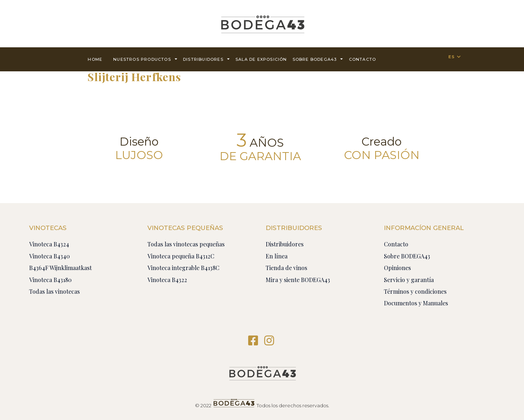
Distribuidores (207, 59)
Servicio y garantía (409, 280)
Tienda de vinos (286, 268)
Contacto (396, 244)
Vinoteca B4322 (167, 280)
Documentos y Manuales (416, 303)
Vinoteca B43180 (50, 280)
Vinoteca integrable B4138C (183, 268)
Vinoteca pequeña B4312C (181, 256)
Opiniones (397, 268)
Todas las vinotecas (54, 291)
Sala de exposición (261, 59)
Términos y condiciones (415, 291)
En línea (277, 256)
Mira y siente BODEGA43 (298, 280)
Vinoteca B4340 (49, 256)
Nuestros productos (145, 59)
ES (452, 57)
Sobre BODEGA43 (318, 59)
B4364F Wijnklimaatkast (60, 268)
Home (95, 59)
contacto (363, 59)
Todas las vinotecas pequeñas (186, 244)
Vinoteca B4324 (49, 244)
